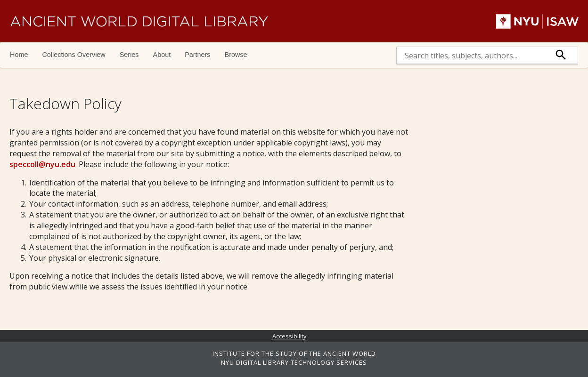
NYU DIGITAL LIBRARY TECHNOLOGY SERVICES (294, 362)
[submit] (561, 55)
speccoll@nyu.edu (42, 164)
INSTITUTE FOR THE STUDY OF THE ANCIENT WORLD (294, 353)
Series (129, 55)
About (162, 55)
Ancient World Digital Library (139, 21)
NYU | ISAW (537, 21)
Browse (236, 55)
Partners (197, 55)
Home (19, 55)
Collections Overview (73, 55)
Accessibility (289, 336)
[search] (471, 55)
